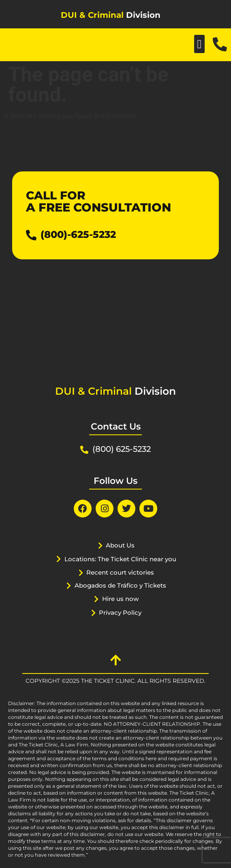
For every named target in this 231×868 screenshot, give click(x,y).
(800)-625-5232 (78, 234)
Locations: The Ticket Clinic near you (120, 559)
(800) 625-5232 (122, 449)
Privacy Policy (120, 613)
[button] (199, 44)
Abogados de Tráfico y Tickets (120, 585)
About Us (120, 545)
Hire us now (120, 599)
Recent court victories (120, 572)
